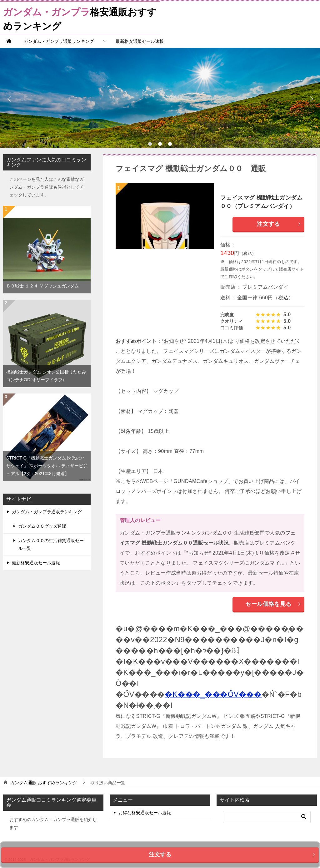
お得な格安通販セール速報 (145, 813)
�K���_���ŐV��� (213, 694)
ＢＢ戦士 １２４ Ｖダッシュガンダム (42, 286)
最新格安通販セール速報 (140, 41)
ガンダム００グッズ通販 (42, 526)
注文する (279, 224)
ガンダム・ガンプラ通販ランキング (59, 41)
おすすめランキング (44, 783)
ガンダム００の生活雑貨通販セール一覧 (51, 544)
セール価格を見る (273, 604)
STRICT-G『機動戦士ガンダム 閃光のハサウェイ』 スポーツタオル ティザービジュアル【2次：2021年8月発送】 (47, 466)
